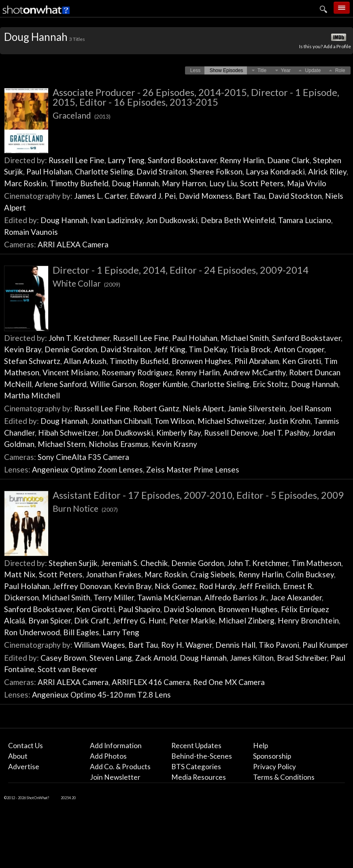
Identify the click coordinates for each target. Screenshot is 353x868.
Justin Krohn (289, 421)
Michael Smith (245, 338)
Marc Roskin (25, 183)
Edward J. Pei (153, 196)
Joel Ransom (310, 408)
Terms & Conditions (284, 777)
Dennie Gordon (71, 349)
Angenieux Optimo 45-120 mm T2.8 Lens (101, 695)
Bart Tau (250, 196)
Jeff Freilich (259, 586)
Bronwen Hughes (201, 361)
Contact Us (26, 746)
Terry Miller (114, 597)
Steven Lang (111, 658)
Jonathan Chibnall (121, 421)
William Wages (100, 645)
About (18, 756)
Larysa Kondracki (275, 171)
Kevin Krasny (174, 444)
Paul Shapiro (139, 609)
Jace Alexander (296, 597)
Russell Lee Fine (77, 160)
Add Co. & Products (120, 767)
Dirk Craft (92, 620)
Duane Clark (288, 160)
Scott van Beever (67, 669)
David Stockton (295, 196)
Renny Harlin (242, 160)
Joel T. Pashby (285, 433)
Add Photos (108, 756)
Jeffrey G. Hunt (139, 620)
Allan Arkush (85, 361)
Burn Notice (85, 508)
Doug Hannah (135, 183)
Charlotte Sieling (104, 171)
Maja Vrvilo (307, 183)
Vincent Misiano (70, 372)
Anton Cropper (299, 349)
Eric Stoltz (270, 384)
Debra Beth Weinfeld (238, 220)
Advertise (24, 767)
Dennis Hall (235, 645)
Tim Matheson (316, 563)
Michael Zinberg (247, 620)
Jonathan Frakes (114, 574)
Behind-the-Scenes (202, 756)
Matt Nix (20, 574)
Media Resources (199, 777)
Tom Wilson (174, 421)
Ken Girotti (302, 361)
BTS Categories (196, 767)
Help (260, 746)
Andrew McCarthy (254, 372)
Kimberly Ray (179, 433)
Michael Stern (62, 444)
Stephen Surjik (73, 563)
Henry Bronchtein (308, 620)
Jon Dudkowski (172, 220)
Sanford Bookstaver (182, 160)
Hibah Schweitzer (68, 433)
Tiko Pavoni (279, 645)
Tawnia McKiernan (169, 597)
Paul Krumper (325, 645)
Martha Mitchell (32, 395)
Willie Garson (113, 384)
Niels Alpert (203, 408)
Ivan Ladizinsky (117, 220)
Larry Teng (126, 160)
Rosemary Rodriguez (137, 372)
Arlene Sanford (61, 384)
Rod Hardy (217, 586)
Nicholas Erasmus (119, 444)
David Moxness (206, 196)
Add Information (116, 746)
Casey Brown (63, 658)
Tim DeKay (208, 349)
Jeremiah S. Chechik (134, 563)
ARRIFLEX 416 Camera (151, 682)
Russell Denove (231, 433)
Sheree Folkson (216, 171)
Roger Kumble (164, 384)
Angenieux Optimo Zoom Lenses (87, 469)
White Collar (86, 283)
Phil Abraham (257, 361)
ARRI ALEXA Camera (73, 244)
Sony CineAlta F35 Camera (83, 457)
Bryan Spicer (50, 620)
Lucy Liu (223, 183)
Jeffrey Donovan (82, 586)
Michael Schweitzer (231, 421)
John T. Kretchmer (79, 338)
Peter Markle (192, 620)
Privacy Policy (274, 767)
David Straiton (162, 171)
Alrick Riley (327, 171)
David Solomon (189, 609)
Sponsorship (272, 756)
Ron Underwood (32, 632)
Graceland (82, 115)
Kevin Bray (23, 349)
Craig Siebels (213, 574)
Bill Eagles (81, 632)
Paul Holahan (49, 171)
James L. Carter (100, 196)
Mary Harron (184, 183)
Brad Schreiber (302, 658)
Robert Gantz (156, 408)
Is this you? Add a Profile (325, 46)
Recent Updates (196, 746)
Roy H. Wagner (187, 645)
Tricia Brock (250, 349)
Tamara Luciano (305, 220)
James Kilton (252, 658)
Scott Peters (262, 183)
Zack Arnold (156, 658)
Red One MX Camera (229, 682)
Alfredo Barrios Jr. (236, 597)
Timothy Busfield (79, 183)
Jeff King (170, 349)
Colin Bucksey (310, 574)
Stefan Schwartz (32, 361)
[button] (195, 70)
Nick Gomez (175, 586)
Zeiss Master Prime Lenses (193, 469)
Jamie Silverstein (256, 408)
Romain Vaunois (31, 232)
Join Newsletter (115, 777)
